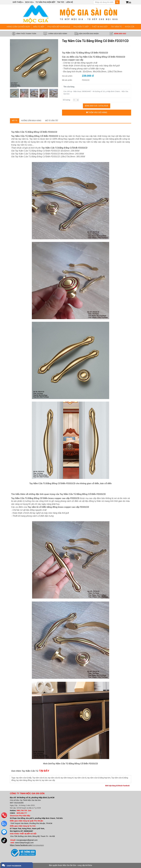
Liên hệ (69, 2)
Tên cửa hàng (69, 87)
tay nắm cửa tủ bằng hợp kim (99, 778)
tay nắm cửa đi (54, 778)
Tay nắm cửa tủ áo (40, 778)
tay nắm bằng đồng (24, 780)
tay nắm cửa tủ (80, 778)
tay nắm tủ (37, 780)
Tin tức (61, 2)
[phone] (4, 815)
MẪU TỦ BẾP (39, 27)
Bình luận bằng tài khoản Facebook (117, 786)
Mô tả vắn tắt (52, 121)
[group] (34, 63)
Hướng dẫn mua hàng (31, 121)
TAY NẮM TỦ (116, 27)
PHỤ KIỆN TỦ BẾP (81, 27)
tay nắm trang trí (67, 778)
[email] (4, 832)
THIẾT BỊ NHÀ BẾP (100, 27)
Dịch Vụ (29, 2)
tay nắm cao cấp (48, 780)
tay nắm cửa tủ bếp (24, 778)
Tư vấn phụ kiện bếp (45, 2)
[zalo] (4, 823)
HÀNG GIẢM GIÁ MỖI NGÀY (18, 27)
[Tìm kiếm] (117, 2)
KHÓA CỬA (130, 27)
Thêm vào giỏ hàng (97, 112)
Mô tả (15, 121)
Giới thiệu (18, 2)
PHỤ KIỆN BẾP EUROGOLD (59, 27)
